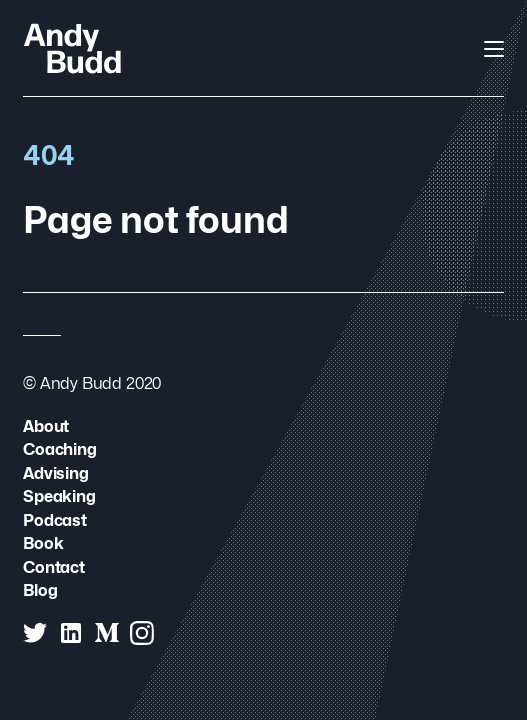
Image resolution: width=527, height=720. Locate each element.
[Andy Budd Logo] (72, 48)
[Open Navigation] (494, 49)
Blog (40, 590)
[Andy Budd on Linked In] (71, 633)
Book (43, 543)
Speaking (59, 496)
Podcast (55, 520)
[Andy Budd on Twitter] (35, 633)
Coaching (60, 449)
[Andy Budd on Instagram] (142, 633)
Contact (54, 567)
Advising (56, 473)
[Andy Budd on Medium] (107, 633)
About (46, 426)
